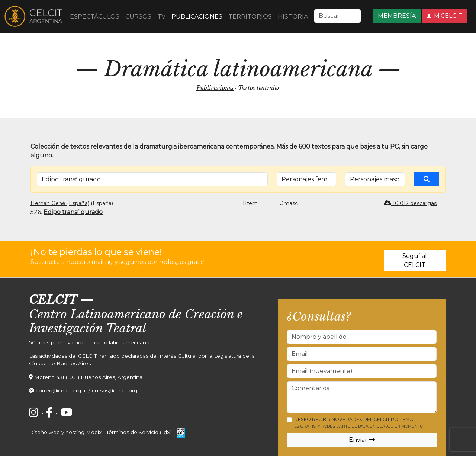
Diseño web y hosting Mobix (65, 432)
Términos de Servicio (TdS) (139, 432)
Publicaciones (215, 88)
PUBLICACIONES (197, 17)
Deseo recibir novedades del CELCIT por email (359, 423)
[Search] (337, 16)
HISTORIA (293, 17)
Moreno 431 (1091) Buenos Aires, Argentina (88, 377)
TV (161, 17)
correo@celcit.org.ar (61, 390)
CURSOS (138, 17)
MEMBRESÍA (397, 16)
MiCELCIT (445, 16)
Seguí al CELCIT (415, 260)
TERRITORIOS (250, 17)
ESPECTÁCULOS (95, 17)
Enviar (362, 440)
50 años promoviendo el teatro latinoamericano (89, 342)
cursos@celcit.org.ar (118, 390)
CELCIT (53, 300)
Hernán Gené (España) (60, 203)
